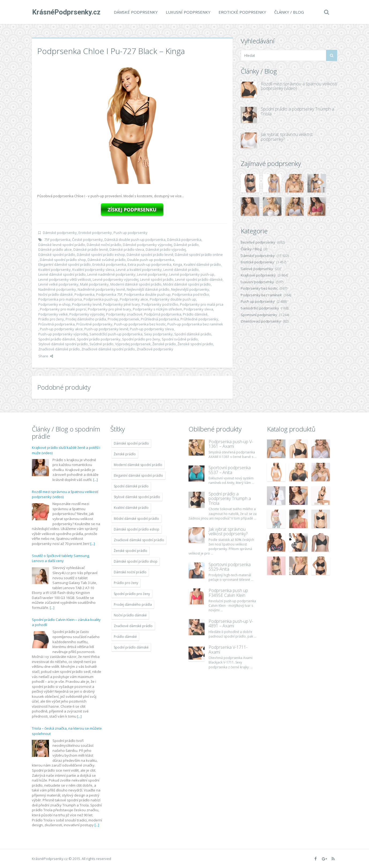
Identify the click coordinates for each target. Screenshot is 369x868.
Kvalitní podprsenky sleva (93, 270)
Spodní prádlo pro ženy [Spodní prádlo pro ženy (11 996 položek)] (132, 594)
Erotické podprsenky (242, 12)
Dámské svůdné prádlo (107, 260)
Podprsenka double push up (147, 294)
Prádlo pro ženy (51, 319)
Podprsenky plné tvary (122, 304)
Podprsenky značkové (124, 314)
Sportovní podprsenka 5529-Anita (230, 567)
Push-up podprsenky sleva (152, 329)
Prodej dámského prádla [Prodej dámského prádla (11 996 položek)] (133, 604)
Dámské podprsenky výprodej (148, 245)
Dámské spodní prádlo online (199, 255)
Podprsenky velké (53, 314)
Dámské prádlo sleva (127, 249)
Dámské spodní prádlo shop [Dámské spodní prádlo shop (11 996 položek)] (136, 561)
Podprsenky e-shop (54, 304)
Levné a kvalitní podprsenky (139, 270)
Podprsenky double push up (173, 299)
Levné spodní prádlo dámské (199, 279)
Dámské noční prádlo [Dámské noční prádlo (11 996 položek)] (130, 572)
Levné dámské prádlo (181, 270)
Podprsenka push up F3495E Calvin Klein (228, 593)
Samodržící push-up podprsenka (116, 334)
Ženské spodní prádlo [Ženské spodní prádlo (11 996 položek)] (131, 551)
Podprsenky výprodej (87, 314)
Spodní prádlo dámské (57, 339)
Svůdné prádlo (101, 344)
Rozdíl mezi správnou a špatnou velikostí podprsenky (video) (299, 86)
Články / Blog (289, 12)
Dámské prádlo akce (55, 249)
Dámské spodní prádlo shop (63, 260)
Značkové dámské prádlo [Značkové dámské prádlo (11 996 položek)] (133, 626)
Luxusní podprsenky (188, 12)
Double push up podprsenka (151, 260)
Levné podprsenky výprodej (116, 279)
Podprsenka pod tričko (191, 294)
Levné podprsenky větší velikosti (65, 279)
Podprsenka (84, 294)
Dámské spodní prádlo (57, 255)
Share (46, 356)
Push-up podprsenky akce (61, 329)
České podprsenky (87, 240)
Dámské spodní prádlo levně (150, 255)
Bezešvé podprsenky (258, 242)
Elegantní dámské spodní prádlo (65, 264)
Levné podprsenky (152, 274)
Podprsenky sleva (198, 309)
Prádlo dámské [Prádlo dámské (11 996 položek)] (125, 637)
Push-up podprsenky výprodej (63, 334)
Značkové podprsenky (155, 349)
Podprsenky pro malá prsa (202, 304)
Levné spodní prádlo (157, 279)
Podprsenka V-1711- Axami (228, 650)
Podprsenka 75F (109, 294)
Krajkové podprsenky (258, 275)
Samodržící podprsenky (260, 308)
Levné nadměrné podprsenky (111, 274)
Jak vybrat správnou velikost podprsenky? (287, 137)
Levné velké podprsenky (58, 284)
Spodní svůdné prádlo (180, 339)
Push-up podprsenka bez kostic (140, 324)
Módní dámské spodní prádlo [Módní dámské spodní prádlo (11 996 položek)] (136, 519)
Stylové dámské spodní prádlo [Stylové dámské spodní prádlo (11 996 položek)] (137, 497)
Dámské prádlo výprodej (166, 249)
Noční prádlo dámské (56, 294)
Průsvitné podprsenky (94, 324)
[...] (95, 480)
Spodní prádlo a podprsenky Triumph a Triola (298, 111)
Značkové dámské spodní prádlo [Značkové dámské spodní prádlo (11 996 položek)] (139, 540)
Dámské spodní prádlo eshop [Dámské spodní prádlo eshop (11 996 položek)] (137, 529)
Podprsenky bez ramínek (261, 295)
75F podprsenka (57, 240)
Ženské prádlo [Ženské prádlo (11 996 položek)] (125, 454)
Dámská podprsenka (184, 240)
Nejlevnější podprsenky (190, 289)
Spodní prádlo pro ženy (141, 339)
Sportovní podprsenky (259, 315)
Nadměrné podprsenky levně (101, 289)
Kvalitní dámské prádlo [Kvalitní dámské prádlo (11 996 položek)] (131, 508)
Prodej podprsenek (123, 319)
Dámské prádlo (186, 245)
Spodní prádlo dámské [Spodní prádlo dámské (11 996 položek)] (131, 647)
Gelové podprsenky (257, 269)
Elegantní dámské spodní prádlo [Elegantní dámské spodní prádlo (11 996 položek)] (138, 475)
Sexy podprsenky (158, 334)
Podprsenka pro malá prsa (60, 299)
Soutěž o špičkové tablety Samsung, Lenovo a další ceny (61, 558)
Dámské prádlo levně (91, 249)
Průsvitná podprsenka (57, 324)
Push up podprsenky (131, 233)
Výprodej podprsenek (133, 344)
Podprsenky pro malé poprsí (63, 309)
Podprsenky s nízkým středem (157, 309)
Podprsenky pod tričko (160, 304)
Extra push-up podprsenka (150, 264)
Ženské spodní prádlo (195, 344)
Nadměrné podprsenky (57, 289)
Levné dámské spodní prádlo (62, 274)
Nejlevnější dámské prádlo (148, 289)
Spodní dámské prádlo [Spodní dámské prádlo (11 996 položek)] (131, 486)
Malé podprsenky (94, 284)
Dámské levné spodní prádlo (62, 245)
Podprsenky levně (87, 304)
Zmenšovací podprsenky (261, 321)
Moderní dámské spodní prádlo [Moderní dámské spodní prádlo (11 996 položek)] (138, 465)
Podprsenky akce (134, 299)
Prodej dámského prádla (86, 319)
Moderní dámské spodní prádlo (136, 284)
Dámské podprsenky (135, 12)
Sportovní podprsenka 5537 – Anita (230, 470)
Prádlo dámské (195, 314)
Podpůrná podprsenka (163, 314)
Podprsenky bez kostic (259, 288)
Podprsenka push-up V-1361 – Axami (231, 444)
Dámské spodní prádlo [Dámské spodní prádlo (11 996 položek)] (131, 443)
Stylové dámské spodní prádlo (63, 344)
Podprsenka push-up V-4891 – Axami (231, 624)
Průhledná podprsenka (160, 319)
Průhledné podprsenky (199, 319)
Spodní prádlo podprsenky (99, 339)
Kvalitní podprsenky (54, 270)
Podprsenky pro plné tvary (110, 309)
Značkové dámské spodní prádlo (108, 349)
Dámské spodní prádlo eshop (101, 255)
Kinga (178, 264)
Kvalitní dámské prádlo (202, 264)
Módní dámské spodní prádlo (187, 284)
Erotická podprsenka (109, 264)
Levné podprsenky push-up (192, 274)
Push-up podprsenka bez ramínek (195, 324)
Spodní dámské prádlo (193, 334)
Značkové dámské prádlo (59, 349)
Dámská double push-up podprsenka (135, 240)
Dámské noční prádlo (104, 245)
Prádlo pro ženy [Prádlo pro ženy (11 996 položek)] (126, 583)
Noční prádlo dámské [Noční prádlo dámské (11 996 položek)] (130, 615)
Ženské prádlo (164, 344)
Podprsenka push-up (101, 299)
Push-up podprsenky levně (106, 329)
